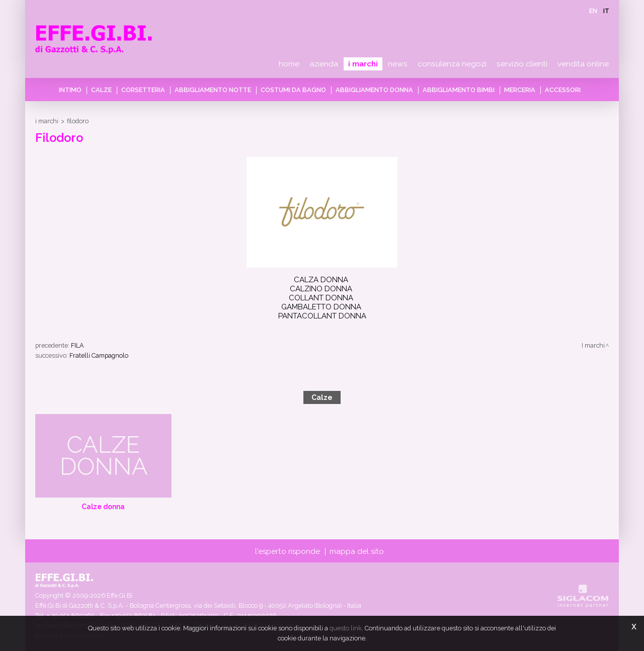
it (606, 11)
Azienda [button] (324, 64)
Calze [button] (101, 90)
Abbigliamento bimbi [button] (459, 90)
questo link (346, 628)
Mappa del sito (357, 551)
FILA (77, 345)
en (593, 11)
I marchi (363, 64)
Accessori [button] (563, 90)
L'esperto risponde (288, 551)
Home (289, 64)
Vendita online (583, 64)
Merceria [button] (520, 90)
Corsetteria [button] (143, 90)
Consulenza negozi (452, 64)
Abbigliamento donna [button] (374, 90)
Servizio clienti (522, 64)
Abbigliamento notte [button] (213, 90)
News (398, 64)
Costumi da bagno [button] (293, 90)
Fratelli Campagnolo (99, 355)
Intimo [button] (70, 90)
